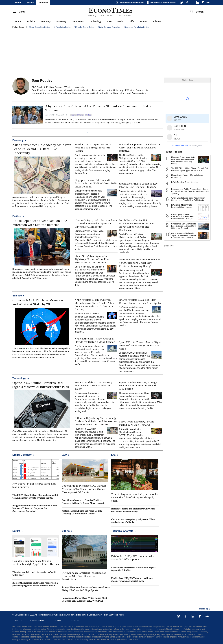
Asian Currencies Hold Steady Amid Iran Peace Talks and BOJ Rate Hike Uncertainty (42, 149)
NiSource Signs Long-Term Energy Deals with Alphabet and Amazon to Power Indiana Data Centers (96, 421)
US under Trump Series (84, 27)
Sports (67, 531)
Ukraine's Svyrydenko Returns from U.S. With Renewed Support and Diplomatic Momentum (96, 224)
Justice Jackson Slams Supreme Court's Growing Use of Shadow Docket (82, 512)
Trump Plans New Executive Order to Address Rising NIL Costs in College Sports (86, 589)
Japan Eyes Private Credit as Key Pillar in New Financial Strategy (138, 185)
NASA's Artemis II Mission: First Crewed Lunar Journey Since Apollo (140, 301)
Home (18, 3)
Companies (78, 21)
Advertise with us (37, 621)
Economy (46, 21)
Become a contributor (132, 3)
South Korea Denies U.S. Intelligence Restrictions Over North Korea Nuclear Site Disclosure (137, 225)
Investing (61, 21)
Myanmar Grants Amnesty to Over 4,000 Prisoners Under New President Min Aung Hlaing (140, 263)
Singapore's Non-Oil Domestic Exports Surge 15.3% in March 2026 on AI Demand (96, 183)
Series (30, 3)
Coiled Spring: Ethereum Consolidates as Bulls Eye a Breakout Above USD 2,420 (183, 217)
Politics (31, 21)
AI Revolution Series (62, 27)
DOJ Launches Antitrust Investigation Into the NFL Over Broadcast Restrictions (84, 576)
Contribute (57, 621)
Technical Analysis (124, 531)
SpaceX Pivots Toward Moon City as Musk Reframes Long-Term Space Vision (140, 345)
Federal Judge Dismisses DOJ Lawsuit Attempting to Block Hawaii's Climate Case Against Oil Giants (84, 489)
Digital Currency (23, 455)
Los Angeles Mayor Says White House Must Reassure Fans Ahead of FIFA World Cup (84, 599)
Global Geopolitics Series (39, 27)
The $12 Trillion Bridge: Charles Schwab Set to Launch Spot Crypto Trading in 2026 (35, 496)
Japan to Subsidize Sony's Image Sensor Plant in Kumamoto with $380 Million (138, 386)
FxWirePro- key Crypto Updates (184, 182)
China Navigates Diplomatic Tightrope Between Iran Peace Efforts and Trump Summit (93, 259)
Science (156, 21)
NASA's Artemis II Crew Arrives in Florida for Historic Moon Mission (95, 340)
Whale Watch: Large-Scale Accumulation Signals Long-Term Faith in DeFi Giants (188, 199)
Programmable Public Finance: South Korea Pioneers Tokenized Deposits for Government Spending (35, 508)
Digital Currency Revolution (109, 27)
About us (18, 621)
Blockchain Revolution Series (137, 27)
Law (109, 21)
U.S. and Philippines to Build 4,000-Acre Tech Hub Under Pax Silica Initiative (140, 148)
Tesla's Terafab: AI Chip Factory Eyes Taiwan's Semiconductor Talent (93, 386)
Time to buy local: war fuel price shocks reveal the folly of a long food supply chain (134, 497)
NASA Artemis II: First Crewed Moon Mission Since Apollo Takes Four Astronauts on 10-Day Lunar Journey (95, 305)
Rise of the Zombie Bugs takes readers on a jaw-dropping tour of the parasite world (35, 584)
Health (121, 21)
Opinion (43, 3)
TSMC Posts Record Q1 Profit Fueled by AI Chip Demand (136, 423)
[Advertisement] (111, 54)
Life (132, 21)
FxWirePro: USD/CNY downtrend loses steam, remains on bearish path (132, 580)
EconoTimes (169, 246)
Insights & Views (77, 115)
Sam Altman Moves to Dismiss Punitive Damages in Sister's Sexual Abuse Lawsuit (83, 502)
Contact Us (74, 621)
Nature (143, 21)
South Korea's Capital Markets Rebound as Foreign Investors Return (93, 148)
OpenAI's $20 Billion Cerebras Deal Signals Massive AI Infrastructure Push (41, 385)
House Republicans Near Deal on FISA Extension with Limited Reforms (40, 223)
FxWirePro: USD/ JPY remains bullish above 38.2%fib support (133, 558)
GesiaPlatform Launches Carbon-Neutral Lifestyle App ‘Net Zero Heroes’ (36, 562)
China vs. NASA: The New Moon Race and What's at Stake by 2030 (39, 302)
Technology (96, 21)
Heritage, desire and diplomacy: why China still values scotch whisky (133, 510)
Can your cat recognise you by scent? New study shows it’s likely (133, 521)
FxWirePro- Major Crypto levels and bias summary (182, 206)
